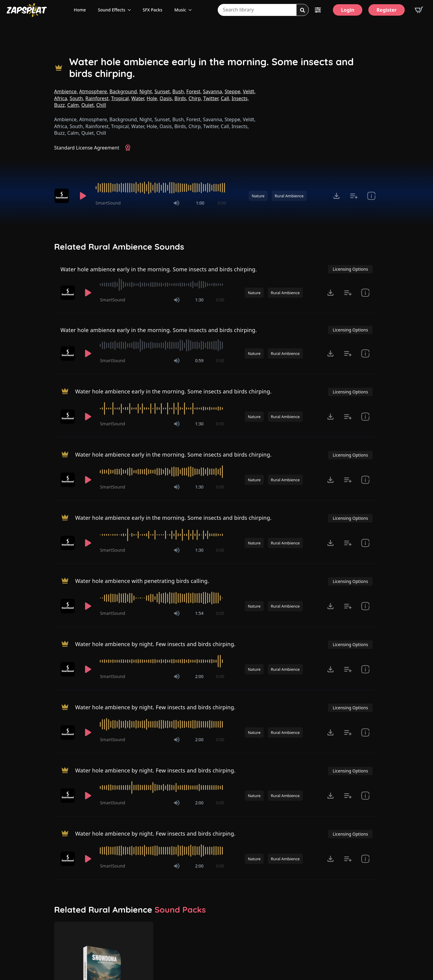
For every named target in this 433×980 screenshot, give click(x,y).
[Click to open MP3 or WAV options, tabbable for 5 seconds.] (336, 196)
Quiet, (88, 105)
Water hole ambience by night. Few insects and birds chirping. (155, 644)
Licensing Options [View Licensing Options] (350, 269)
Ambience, (66, 91)
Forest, (194, 91)
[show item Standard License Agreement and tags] (371, 196)
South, (77, 98)
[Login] (348, 10)
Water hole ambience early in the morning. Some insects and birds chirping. (211, 68)
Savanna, (213, 91)
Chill (101, 105)
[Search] (302, 10)
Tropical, (120, 98)
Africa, (61, 98)
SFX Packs (153, 10)
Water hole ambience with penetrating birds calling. (142, 581)
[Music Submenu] (192, 10)
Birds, (181, 98)
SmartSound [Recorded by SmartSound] (108, 203)
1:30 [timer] (199, 300)
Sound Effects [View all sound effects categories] (112, 10)
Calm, (74, 105)
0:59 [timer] (199, 361)
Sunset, (163, 91)
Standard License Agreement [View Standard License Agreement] (87, 148)
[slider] (161, 188)
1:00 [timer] (200, 203)
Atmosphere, (94, 91)
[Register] (387, 10)
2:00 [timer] (199, 676)
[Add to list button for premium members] (354, 196)
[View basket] (419, 10)
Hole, (153, 98)
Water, (138, 98)
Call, (226, 98)
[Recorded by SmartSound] (63, 196)
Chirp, (195, 98)
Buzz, (60, 105)
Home (80, 10)
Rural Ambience (289, 196)
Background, (124, 91)
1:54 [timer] (199, 613)
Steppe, (233, 91)
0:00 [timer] (222, 203)
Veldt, (249, 91)
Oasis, (166, 98)
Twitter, (211, 98)
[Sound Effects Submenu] (131, 10)
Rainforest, (98, 98)
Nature (258, 196)
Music (180, 10)
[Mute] (177, 203)
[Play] (83, 196)
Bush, (179, 91)
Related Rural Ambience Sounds (119, 247)
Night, (146, 91)
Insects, (240, 98)
